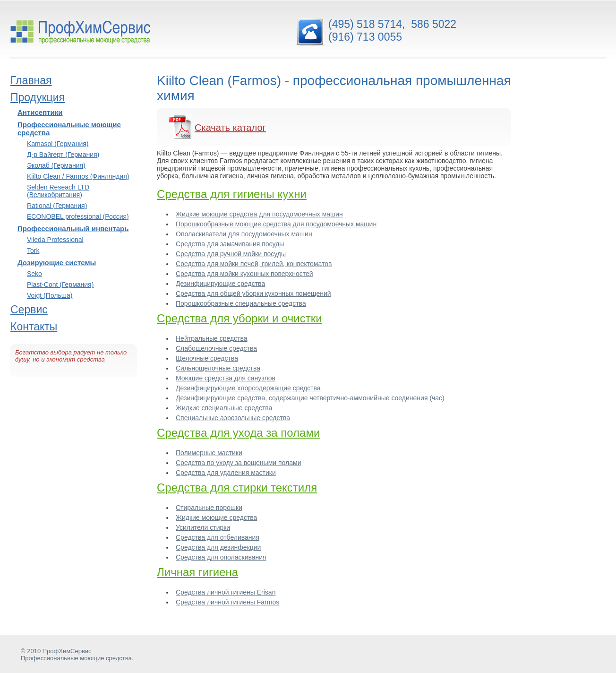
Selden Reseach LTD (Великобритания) (58, 191)
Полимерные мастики (209, 453)
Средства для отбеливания (218, 537)
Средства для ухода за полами (238, 433)
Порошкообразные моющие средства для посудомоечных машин (276, 224)
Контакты (34, 327)
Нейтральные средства (212, 338)
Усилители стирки (203, 527)
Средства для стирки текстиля (237, 487)
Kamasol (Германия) (58, 144)
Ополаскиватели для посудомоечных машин (244, 234)
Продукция (38, 97)
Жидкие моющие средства (216, 518)
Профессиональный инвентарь (73, 229)
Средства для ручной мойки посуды (231, 254)
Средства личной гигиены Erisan (226, 592)
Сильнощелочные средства (218, 368)
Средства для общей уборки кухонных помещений (253, 293)
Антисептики (40, 112)
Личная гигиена (197, 572)
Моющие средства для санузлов (226, 378)
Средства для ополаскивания (221, 557)
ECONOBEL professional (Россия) (78, 216)
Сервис (29, 310)
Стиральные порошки (209, 508)
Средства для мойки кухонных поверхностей (244, 274)
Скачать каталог (230, 128)
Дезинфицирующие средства (220, 284)
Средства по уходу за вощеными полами (238, 463)
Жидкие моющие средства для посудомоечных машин (259, 214)
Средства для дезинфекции (218, 547)
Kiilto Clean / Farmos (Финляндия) (78, 176)
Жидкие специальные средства (224, 408)
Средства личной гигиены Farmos (227, 602)
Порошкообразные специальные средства (241, 303)
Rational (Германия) (57, 206)
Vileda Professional (55, 240)
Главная (31, 80)
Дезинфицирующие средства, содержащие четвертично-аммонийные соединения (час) (310, 398)
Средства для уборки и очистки (240, 318)
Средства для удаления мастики (226, 473)
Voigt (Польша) (50, 295)
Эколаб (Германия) (56, 165)
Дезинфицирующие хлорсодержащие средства (248, 388)
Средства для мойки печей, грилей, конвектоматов (254, 264)
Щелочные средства (207, 358)
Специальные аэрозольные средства (233, 418)
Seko (34, 274)
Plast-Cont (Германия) (60, 285)
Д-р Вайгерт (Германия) (63, 155)
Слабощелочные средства (216, 348)
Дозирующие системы (57, 263)
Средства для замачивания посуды (230, 244)
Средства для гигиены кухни (232, 194)
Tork (33, 250)
